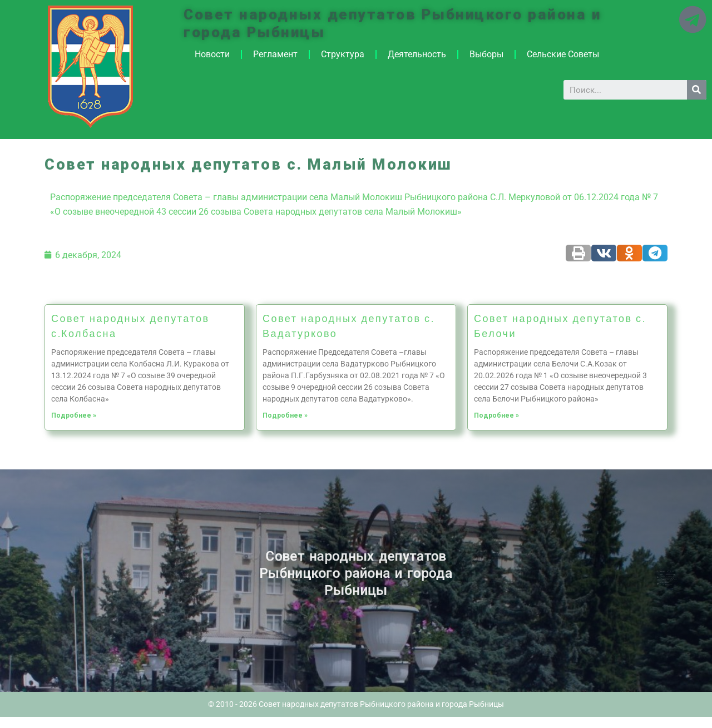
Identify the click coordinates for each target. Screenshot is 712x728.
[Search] (697, 90)
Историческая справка (57, 583)
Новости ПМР (57, 577)
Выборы (486, 54)
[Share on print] (578, 253)
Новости (212, 54)
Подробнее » (74, 415)
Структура (343, 54)
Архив (55, 580)
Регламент (275, 54)
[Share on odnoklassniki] (629, 253)
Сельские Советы (563, 54)
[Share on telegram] (655, 253)
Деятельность (417, 54)
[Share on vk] (604, 253)
